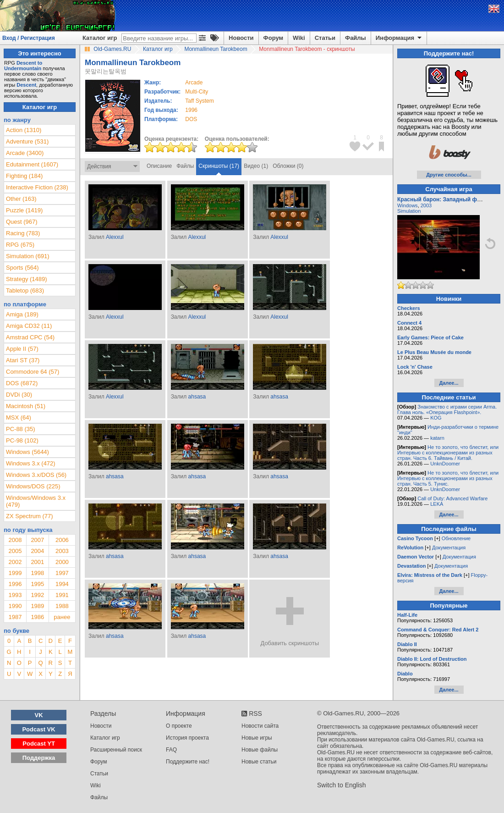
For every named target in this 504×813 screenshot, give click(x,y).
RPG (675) (20, 245)
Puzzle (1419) (24, 210)
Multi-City (197, 92)
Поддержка (39, 758)
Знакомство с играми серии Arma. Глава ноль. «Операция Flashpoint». (447, 409)
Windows (408, 205)
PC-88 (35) (21, 429)
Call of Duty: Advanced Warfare (452, 498)
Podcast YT (39, 744)
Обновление (456, 538)
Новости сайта (260, 726)
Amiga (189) (22, 314)
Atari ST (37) (23, 360)
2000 (62, 562)
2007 (37, 540)
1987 (15, 617)
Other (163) (21, 199)
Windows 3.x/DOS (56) (36, 475)
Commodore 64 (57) (33, 372)
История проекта (187, 738)
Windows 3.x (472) (31, 463)
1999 (15, 573)
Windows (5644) (27, 452)
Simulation (409, 211)
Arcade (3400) (25, 153)
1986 (37, 617)
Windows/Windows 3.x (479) (36, 501)
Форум (273, 38)
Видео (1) (256, 166)
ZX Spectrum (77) (30, 516)
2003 (62, 551)
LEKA (437, 504)
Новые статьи (259, 762)
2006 (62, 540)
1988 (62, 606)
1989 (37, 606)
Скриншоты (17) (219, 166)
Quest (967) (22, 222)
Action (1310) (24, 130)
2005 (15, 551)
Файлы (356, 38)
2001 (37, 562)
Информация (399, 38)
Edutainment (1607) (32, 164)
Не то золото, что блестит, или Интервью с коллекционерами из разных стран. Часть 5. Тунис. (448, 478)
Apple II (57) (22, 349)
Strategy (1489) (27, 279)
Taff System (199, 101)
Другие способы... (449, 175)
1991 (62, 595)
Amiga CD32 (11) (29, 326)
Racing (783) (23, 233)
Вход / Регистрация (29, 38)
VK (39, 715)
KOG (436, 418)
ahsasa (197, 397)
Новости (241, 38)
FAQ (171, 750)
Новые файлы (260, 750)
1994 (62, 584)
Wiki (299, 38)
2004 (37, 551)
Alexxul (115, 237)
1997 (62, 573)
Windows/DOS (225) (33, 486)
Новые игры (257, 738)
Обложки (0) (288, 166)
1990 (15, 606)
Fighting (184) (24, 176)
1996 (191, 110)
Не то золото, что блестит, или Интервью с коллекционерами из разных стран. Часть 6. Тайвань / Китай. (448, 453)
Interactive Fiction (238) (37, 187)
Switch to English (342, 785)
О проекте (179, 726)
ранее (62, 617)
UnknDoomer (445, 464)
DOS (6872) (22, 383)
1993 (15, 595)
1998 (37, 573)
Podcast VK (38, 729)
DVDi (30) (19, 395)
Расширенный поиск (116, 750)
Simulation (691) (28, 256)
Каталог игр (100, 38)
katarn (437, 438)
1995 (37, 584)
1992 (37, 595)
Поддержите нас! (188, 762)
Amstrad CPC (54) (30, 337)
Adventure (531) (27, 141)
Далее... (449, 383)
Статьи (325, 38)
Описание (159, 166)
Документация (449, 548)
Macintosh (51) (26, 406)
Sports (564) (22, 268)
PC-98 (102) (22, 440)
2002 (15, 562)
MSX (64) (19, 418)
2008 (15, 540)
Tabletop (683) (25, 290)
